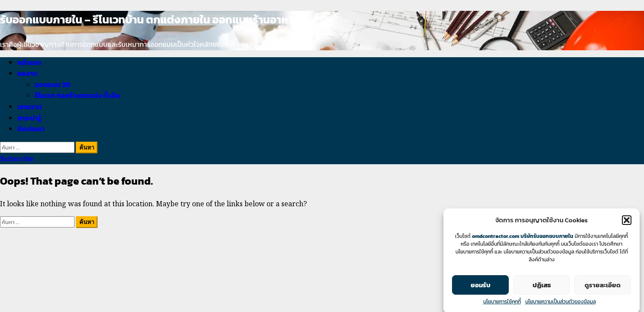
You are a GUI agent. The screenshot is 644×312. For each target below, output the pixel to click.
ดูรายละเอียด (603, 288)
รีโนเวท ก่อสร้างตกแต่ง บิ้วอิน (77, 95)
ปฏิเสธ (542, 288)
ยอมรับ (481, 288)
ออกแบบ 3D (53, 84)
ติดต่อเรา (31, 129)
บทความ (29, 107)
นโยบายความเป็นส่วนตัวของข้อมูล (561, 304)
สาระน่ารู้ (29, 118)
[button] (627, 223)
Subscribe (17, 159)
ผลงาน (27, 73)
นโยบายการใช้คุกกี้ (502, 304)
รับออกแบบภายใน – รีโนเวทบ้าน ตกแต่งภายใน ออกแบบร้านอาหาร (149, 19)
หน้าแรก (29, 62)
